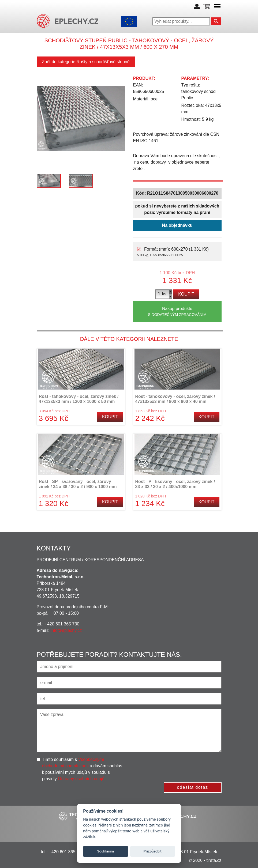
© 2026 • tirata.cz (205, 860)
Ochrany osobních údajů (81, 779)
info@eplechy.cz (66, 630)
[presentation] (181, 767)
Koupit (186, 294)
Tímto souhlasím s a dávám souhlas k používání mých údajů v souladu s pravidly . (82, 769)
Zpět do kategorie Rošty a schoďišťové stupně (86, 62)
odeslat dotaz (193, 787)
